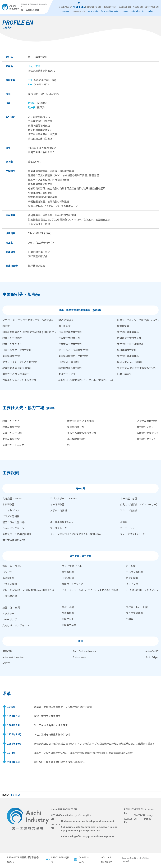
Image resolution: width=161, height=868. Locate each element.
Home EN (56, 809)
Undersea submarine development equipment (88, 821)
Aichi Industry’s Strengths (76, 815)
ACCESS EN (125, 9)
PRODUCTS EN (93, 9)
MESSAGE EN (66, 9)
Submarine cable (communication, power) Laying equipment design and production (89, 829)
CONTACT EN (152, 9)
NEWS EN (138, 9)
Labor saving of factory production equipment (88, 836)
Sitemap (149, 809)
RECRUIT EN (110, 9)
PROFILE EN (79, 9)
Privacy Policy (148, 817)
